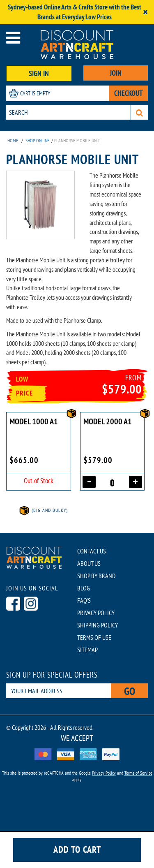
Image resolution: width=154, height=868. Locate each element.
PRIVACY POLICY (96, 613)
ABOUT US (89, 563)
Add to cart (77, 849)
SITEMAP (87, 650)
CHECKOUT (129, 93)
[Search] (139, 112)
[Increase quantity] (136, 482)
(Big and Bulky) (43, 510)
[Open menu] (13, 38)
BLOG (84, 588)
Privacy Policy (104, 773)
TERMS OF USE (94, 637)
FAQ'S (84, 600)
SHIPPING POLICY (98, 625)
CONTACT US (92, 551)
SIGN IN (39, 73)
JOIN (116, 73)
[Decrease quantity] (89, 482)
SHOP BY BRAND (96, 576)
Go (130, 691)
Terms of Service (138, 773)
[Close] (145, 12)
